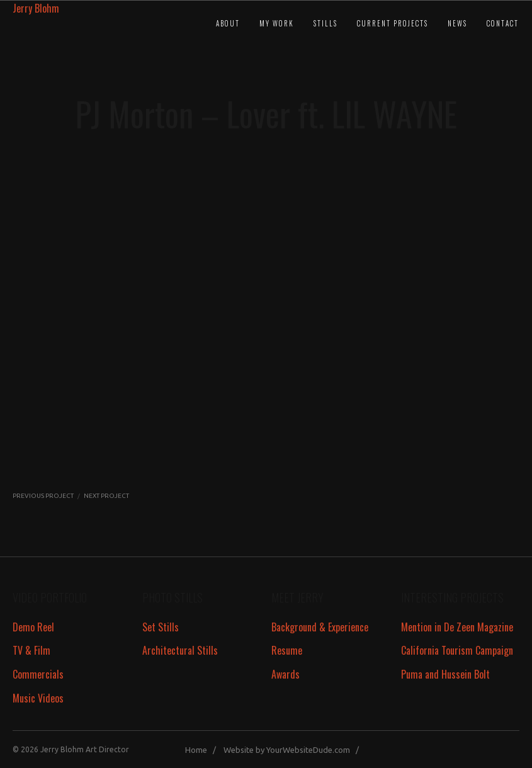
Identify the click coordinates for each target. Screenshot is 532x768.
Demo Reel (33, 627)
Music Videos (38, 698)
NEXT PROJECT (106, 496)
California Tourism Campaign (457, 650)
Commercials (38, 674)
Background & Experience (320, 627)
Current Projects (393, 23)
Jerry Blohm (36, 8)
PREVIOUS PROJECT (43, 496)
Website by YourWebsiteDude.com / (294, 750)
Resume (287, 650)
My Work (277, 23)
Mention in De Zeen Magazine (457, 627)
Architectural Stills (180, 650)
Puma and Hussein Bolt (445, 674)
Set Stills (161, 627)
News (457, 23)
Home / (203, 750)
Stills (325, 23)
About (228, 23)
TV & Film (31, 650)
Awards (286, 674)
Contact (503, 23)
